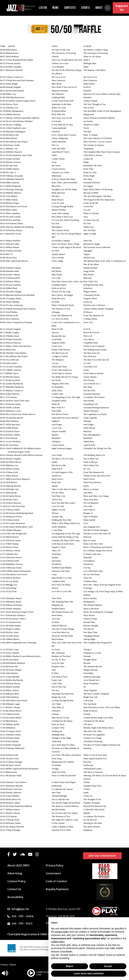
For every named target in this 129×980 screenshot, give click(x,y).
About (101, 8)
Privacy (4, 965)
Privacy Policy (55, 865)
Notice (13, 965)
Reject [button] (70, 966)
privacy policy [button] (62, 932)
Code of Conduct (56, 881)
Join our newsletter (102, 856)
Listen (45, 8)
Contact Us (14, 889)
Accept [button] (108, 966)
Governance (53, 873)
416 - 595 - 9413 (22, 923)
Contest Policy (16, 881)
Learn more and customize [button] (89, 973)
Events (87, 8)
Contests (72, 8)
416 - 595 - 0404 (23, 916)
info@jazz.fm (20, 909)
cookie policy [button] (58, 942)
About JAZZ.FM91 (18, 865)
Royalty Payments (57, 889)
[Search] (110, 8)
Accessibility (15, 897)
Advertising (15, 873)
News (57, 8)
